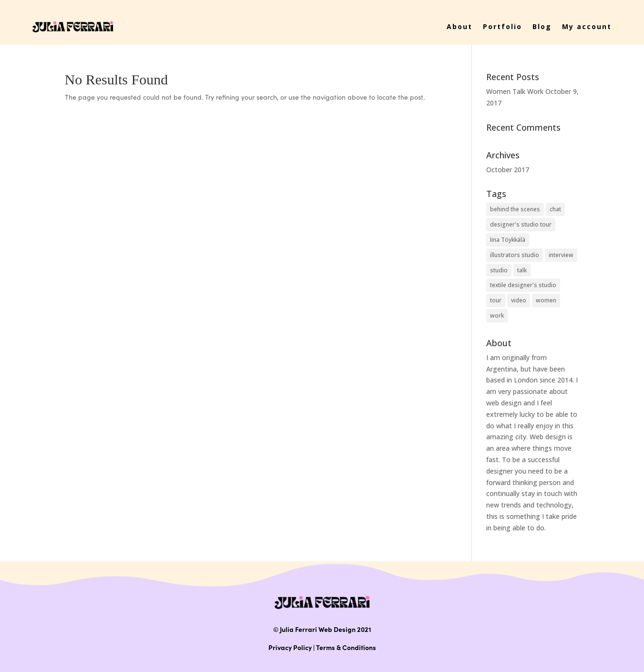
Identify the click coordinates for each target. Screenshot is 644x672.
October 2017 (508, 170)
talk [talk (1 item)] (522, 270)
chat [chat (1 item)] (555, 209)
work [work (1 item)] (497, 315)
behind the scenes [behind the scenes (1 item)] (515, 209)
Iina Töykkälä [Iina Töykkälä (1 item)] (508, 240)
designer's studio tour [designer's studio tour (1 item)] (521, 224)
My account (587, 26)
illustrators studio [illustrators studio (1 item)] (515, 255)
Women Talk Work (515, 91)
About (460, 26)
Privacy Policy (290, 647)
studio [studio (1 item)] (499, 270)
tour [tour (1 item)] (496, 300)
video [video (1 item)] (519, 300)
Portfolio (502, 26)
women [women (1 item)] (546, 300)
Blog (542, 26)
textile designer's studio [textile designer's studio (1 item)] (523, 285)
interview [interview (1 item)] (561, 255)
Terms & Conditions (346, 647)
